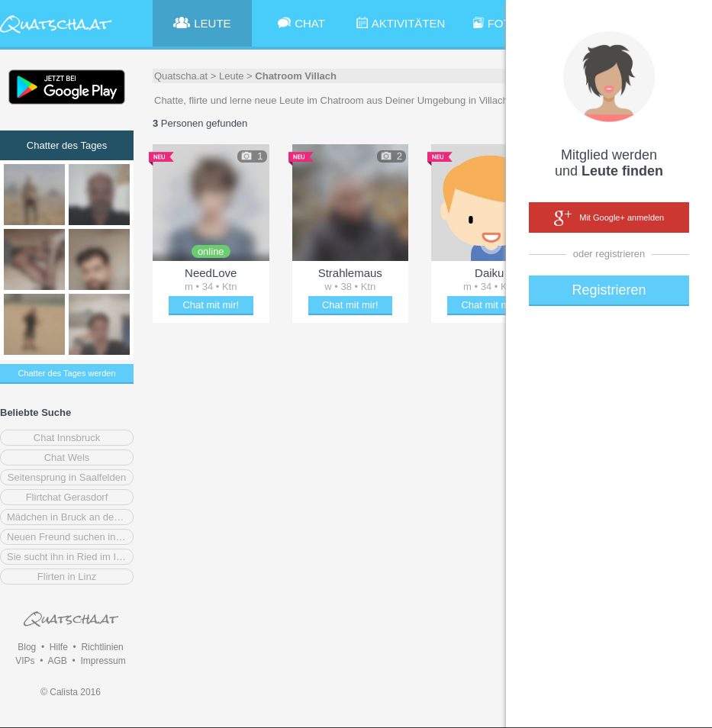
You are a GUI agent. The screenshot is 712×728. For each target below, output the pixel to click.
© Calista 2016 (71, 692)
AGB (57, 661)
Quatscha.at (181, 76)
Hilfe (59, 647)
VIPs (25, 661)
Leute (232, 76)
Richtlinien (102, 647)
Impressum (103, 661)
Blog (27, 647)
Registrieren (609, 290)
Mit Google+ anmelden (609, 218)
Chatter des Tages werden (66, 373)
